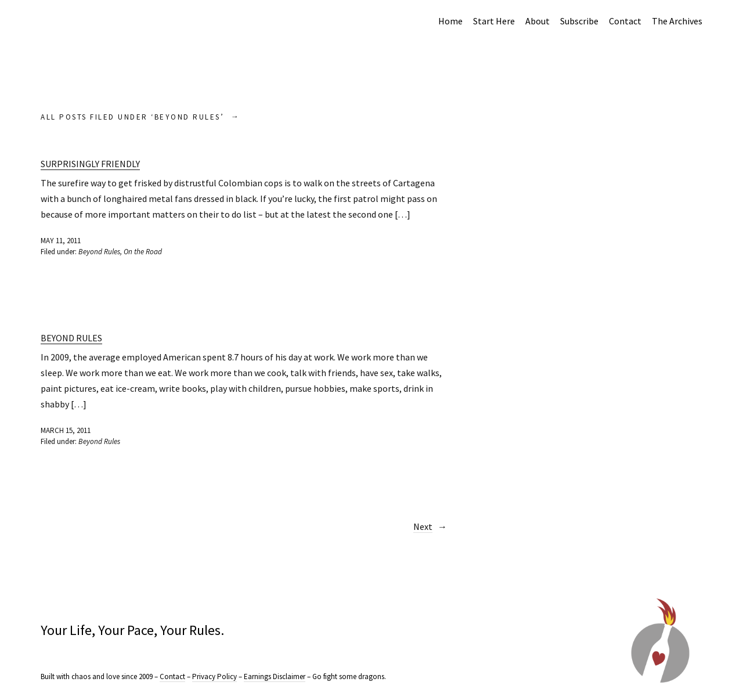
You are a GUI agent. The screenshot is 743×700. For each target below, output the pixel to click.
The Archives (677, 21)
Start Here (494, 21)
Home (450, 21)
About (538, 21)
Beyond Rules (99, 252)
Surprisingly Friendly (90, 164)
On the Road (143, 252)
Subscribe (579, 21)
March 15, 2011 (66, 430)
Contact (625, 21)
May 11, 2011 (61, 241)
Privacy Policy (214, 676)
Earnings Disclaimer (275, 676)
